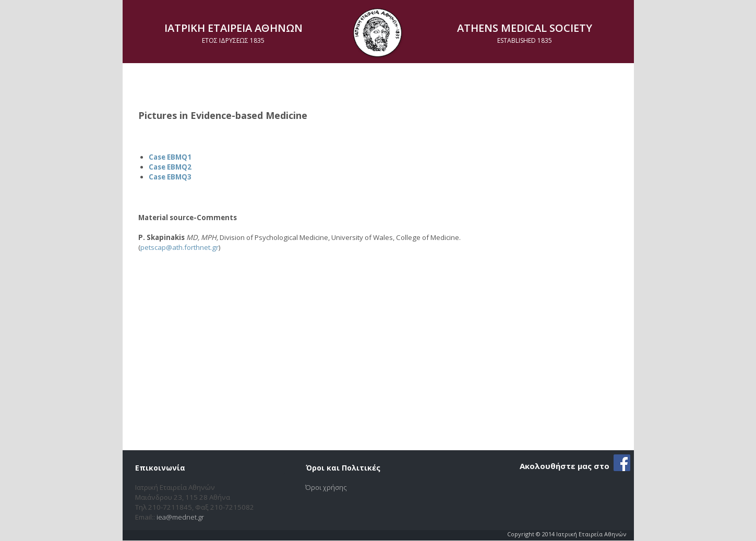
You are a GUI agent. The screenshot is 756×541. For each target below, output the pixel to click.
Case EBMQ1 (170, 157)
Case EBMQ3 (170, 177)
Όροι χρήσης (326, 487)
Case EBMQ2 (170, 167)
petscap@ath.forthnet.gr (179, 247)
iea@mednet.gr (180, 517)
